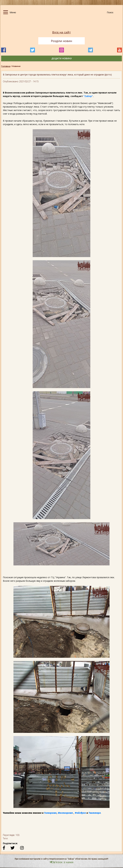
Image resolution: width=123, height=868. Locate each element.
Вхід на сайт (61, 32)
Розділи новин (61, 41)
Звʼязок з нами (61, 862)
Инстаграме (65, 813)
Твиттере (95, 813)
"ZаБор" (88, 96)
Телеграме (50, 813)
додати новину (62, 58)
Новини (16, 66)
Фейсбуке (80, 813)
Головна (6, 66)
